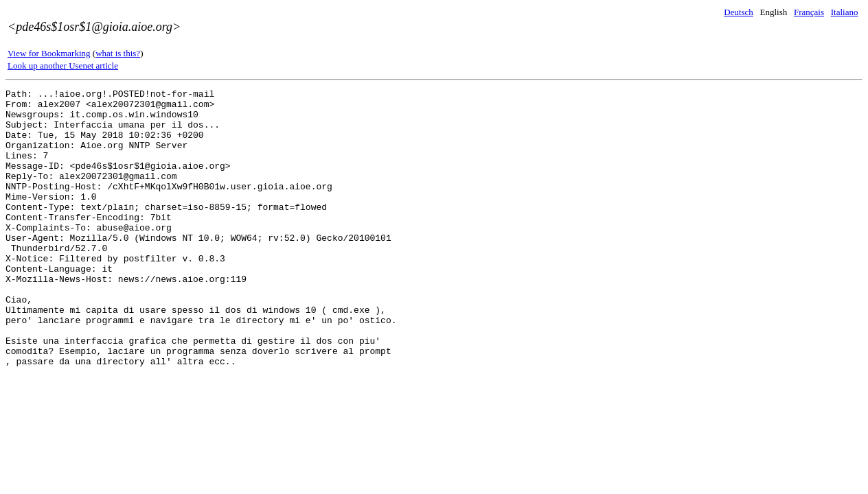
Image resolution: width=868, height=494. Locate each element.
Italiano (845, 12)
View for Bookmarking (49, 53)
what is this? (118, 53)
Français (809, 12)
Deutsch (739, 12)
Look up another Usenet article (63, 66)
